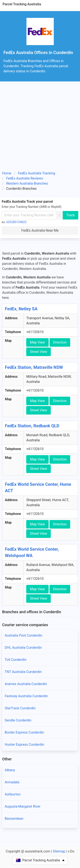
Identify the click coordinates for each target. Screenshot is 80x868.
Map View (37, 342)
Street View (39, 352)
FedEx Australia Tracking (37, 173)
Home (7, 173)
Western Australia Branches (27, 183)
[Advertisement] (40, 128)
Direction (60, 342)
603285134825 (16, 222)
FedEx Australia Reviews (25, 178)
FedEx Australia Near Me (40, 230)
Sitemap (59, 851)
